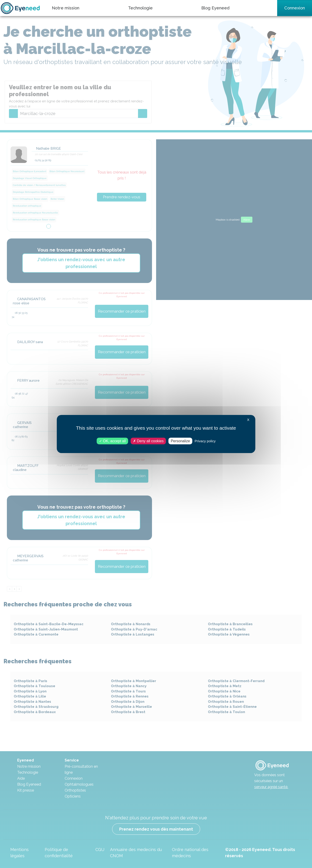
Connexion (295, 8)
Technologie (140, 8)
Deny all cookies (148, 441)
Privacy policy (205, 441)
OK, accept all (112, 441)
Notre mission (66, 8)
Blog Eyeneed (215, 8)
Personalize (180, 441)
